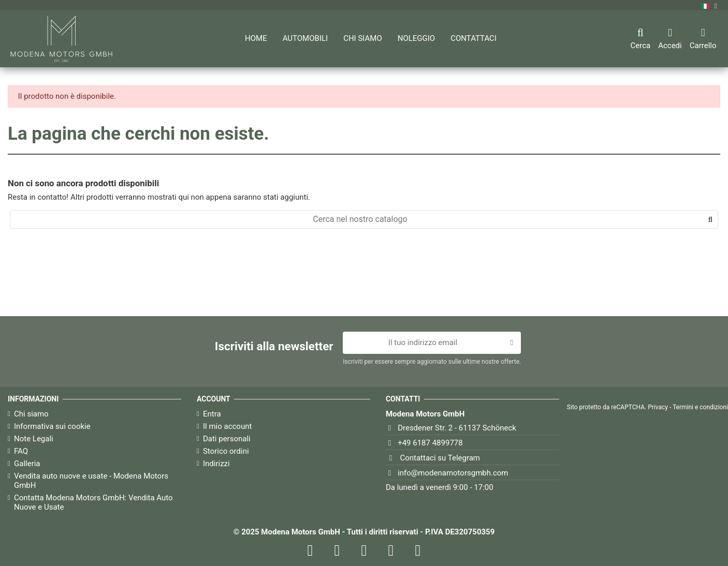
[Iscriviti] (512, 343)
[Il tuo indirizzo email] (423, 343)
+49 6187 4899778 (430, 443)
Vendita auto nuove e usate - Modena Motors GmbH (91, 481)
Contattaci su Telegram (440, 458)
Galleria (27, 464)
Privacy (658, 407)
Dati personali (227, 439)
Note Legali (34, 439)
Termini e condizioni (700, 407)
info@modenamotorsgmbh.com (453, 473)
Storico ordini (226, 451)
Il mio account (227, 426)
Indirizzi (216, 464)
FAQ (21, 451)
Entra (212, 414)
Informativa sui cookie (52, 426)
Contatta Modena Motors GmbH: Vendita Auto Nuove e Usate (93, 502)
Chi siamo (31, 414)
